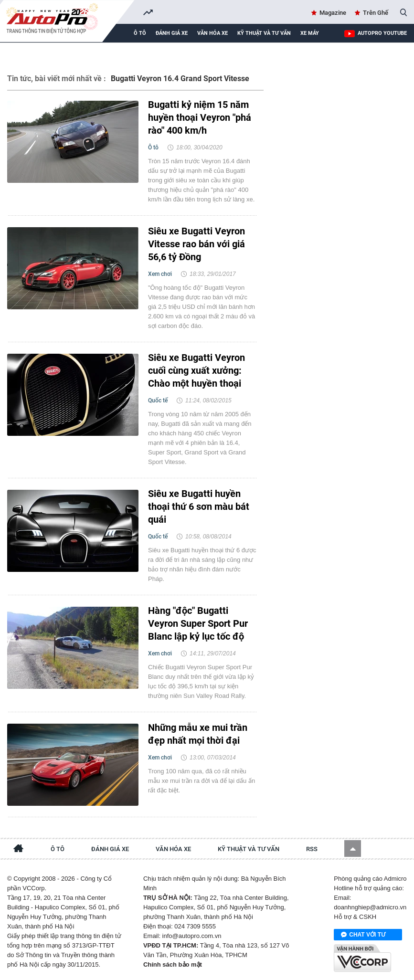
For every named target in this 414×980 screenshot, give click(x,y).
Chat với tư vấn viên (363, 935)
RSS (312, 849)
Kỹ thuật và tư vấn (264, 33)
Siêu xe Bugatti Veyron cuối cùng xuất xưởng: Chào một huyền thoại (196, 370)
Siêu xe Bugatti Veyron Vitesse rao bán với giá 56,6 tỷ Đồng (196, 244)
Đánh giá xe (172, 33)
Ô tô (140, 33)
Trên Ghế (376, 13)
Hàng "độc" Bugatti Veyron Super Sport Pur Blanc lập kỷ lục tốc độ (198, 623)
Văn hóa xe (212, 33)
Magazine (333, 13)
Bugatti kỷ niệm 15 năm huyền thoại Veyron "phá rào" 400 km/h (200, 117)
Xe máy (310, 33)
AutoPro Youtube (382, 33)
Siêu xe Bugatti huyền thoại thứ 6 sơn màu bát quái (199, 506)
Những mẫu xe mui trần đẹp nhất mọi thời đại (198, 734)
